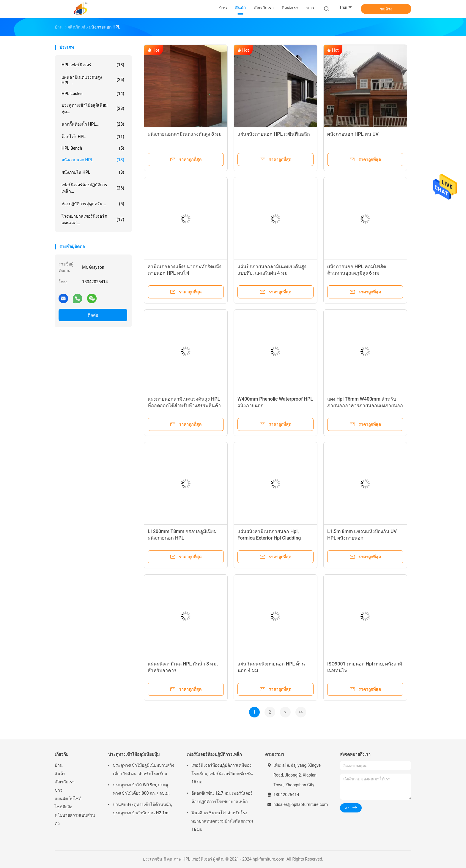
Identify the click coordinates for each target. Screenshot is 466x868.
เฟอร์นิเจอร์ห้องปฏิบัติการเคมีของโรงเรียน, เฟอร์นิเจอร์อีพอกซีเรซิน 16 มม (222, 774)
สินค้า (60, 774)
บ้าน (59, 765)
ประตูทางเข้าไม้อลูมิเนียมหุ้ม (134, 754)
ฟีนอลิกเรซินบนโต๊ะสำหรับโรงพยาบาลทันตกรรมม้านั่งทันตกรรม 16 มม (222, 821)
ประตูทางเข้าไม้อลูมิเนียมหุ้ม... (93, 108)
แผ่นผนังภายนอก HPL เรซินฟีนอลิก (274, 134)
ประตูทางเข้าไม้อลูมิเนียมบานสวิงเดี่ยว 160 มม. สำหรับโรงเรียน (144, 769)
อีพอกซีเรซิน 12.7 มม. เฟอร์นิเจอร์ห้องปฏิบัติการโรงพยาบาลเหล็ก (222, 797)
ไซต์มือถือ (63, 807)
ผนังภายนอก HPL (93, 160)
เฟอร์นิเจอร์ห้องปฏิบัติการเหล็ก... (93, 188)
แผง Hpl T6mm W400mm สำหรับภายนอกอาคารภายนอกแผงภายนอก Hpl (365, 405)
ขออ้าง (386, 9)
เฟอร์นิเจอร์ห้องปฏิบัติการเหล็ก (214, 754)
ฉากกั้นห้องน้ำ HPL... (93, 124)
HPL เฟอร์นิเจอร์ (93, 65)
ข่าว (59, 790)
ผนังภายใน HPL (93, 172)
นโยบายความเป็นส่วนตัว (75, 819)
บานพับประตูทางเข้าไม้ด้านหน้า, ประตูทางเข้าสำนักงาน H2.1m (143, 809)
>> (301, 712)
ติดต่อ (93, 315)
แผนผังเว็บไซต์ (68, 799)
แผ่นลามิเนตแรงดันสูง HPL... (93, 80)
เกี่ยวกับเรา (65, 782)
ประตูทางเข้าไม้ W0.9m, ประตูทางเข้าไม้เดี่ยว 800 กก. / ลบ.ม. (141, 789)
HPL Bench (93, 148)
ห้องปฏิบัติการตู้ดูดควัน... (93, 204)
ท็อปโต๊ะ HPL (93, 137)
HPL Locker (93, 94)
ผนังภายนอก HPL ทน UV (353, 134)
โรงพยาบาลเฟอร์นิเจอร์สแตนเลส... (93, 219)
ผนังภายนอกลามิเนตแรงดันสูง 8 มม (185, 134)
